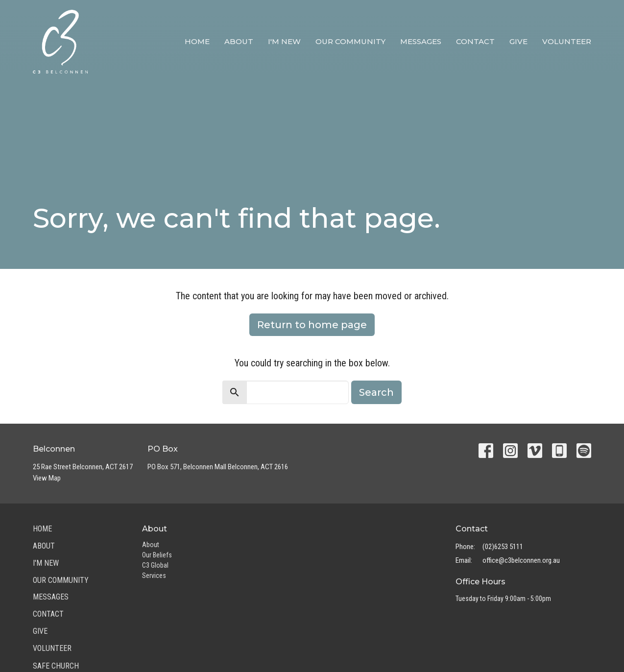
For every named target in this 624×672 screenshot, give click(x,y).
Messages (421, 41)
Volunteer (567, 41)
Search (376, 392)
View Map (47, 478)
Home (197, 41)
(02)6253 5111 (503, 547)
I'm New (284, 41)
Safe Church (56, 666)
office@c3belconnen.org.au (521, 560)
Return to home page (312, 325)
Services (154, 576)
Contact (475, 41)
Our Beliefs (157, 555)
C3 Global (155, 565)
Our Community (350, 41)
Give (518, 41)
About (239, 41)
